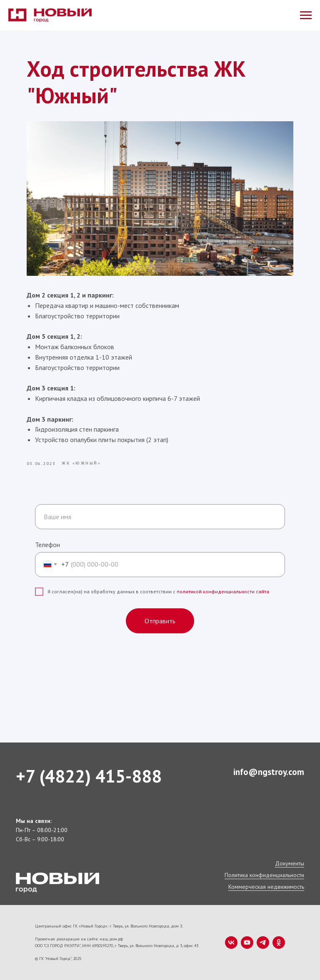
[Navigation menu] (306, 15)
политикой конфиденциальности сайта (223, 591)
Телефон (47, 545)
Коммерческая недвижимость (266, 887)
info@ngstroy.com (269, 772)
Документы (290, 863)
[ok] (279, 942)
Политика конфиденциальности (264, 875)
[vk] (231, 942)
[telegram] (263, 942)
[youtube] (247, 942)
